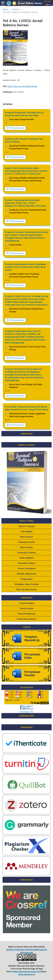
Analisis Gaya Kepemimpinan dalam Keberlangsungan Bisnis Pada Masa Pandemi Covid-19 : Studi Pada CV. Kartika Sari (26, 171)
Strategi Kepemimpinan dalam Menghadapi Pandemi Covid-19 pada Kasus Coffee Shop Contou (25, 267)
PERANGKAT (27, 727)
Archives (16, 9)
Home (5, 9)
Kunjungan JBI (27, 712)
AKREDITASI (27, 434)
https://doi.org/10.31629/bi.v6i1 (22, 86)
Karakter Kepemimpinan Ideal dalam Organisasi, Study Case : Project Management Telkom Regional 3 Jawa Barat (25, 203)
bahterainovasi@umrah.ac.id (26, 971)
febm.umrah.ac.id (26, 974)
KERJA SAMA (27, 880)
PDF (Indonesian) (16, 128)
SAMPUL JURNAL (27, 445)
